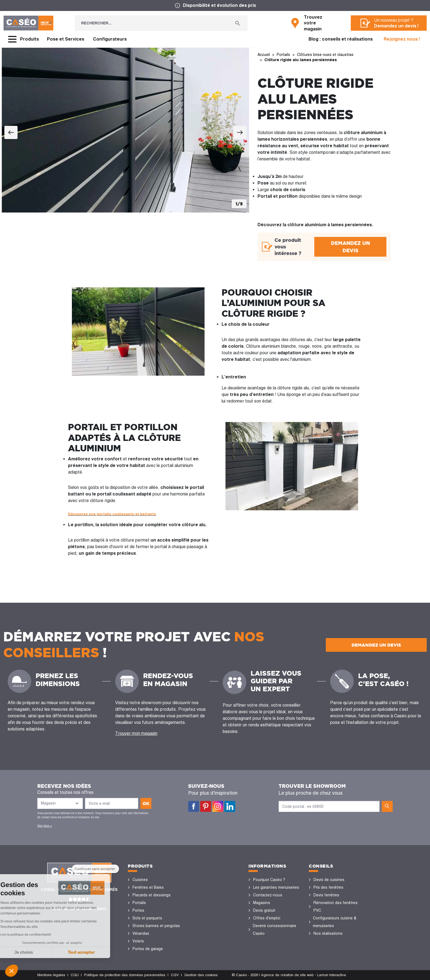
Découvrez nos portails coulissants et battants (112, 514)
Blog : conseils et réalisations (341, 39)
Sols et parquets (147, 918)
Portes (138, 910)
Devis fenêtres (326, 895)
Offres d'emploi (267, 918)
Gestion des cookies (201, 975)
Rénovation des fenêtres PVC (336, 907)
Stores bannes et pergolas (156, 926)
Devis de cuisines (329, 880)
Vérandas (141, 933)
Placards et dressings (152, 895)
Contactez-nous (268, 895)
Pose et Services (66, 39)
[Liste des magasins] (60, 803)
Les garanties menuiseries (276, 887)
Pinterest (206, 806)
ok (146, 803)
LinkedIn (230, 806)
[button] (12, 971)
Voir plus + (45, 826)
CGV (175, 975)
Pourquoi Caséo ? (269, 880)
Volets (138, 941)
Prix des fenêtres (328, 887)
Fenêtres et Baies (148, 887)
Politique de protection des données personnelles (125, 975)
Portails (139, 903)
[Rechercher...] (151, 23)
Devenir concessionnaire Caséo (275, 930)
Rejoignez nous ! (402, 39)
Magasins (262, 903)
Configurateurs (110, 39)
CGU (75, 975)
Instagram (218, 806)
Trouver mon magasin (136, 733)
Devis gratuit (264, 910)
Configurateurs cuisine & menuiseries (335, 922)
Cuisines (140, 880)
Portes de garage (148, 949)
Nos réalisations (328, 933)
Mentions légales (51, 975)
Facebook (194, 806)
